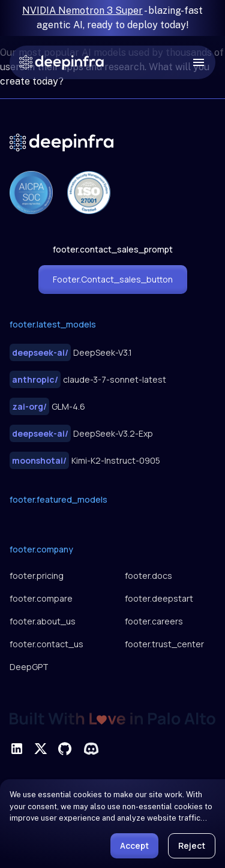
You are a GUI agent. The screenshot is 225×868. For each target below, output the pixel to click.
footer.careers (154, 621)
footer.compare (41, 598)
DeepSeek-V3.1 (71, 352)
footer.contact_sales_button (113, 279)
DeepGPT (29, 667)
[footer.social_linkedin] (17, 749)
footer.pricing (37, 576)
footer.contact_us (46, 644)
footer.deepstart (159, 598)
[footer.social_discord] (91, 749)
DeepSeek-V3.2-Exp (81, 433)
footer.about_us (43, 621)
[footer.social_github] (65, 749)
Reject (192, 846)
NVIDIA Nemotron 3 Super (82, 10)
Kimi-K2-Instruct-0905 (85, 460)
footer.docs (148, 576)
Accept (134, 846)
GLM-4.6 (47, 406)
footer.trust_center (164, 644)
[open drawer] (199, 62)
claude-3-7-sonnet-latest (88, 379)
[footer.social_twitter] (41, 749)
